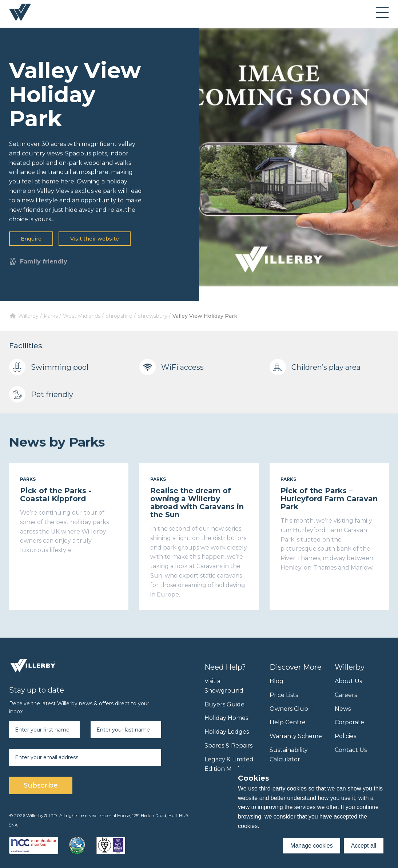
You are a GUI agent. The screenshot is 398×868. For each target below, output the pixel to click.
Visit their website (95, 239)
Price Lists (284, 695)
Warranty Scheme (296, 736)
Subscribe (41, 785)
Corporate (349, 722)
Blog (276, 681)
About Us (348, 681)
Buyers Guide (224, 704)
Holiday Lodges (227, 732)
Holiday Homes (226, 718)
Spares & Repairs (228, 746)
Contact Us (351, 750)
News (343, 709)
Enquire (31, 239)
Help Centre (288, 722)
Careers (346, 695)
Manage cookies (312, 846)
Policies (345, 736)
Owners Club (289, 709)
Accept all (364, 846)
